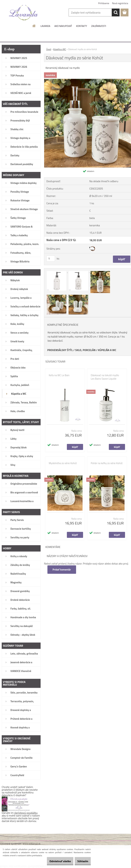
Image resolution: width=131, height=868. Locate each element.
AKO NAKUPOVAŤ (63, 26)
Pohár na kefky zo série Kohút (107, 463)
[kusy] (51, 259)
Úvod (49, 49)
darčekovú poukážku (26, 813)
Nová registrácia (120, 3)
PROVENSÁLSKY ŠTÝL (60, 350)
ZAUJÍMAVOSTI (99, 26)
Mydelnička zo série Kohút (63, 463)
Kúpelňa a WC (60, 49)
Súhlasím (81, 861)
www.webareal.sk (32, 844)
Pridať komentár (62, 570)
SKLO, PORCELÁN (85, 350)
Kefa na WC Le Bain (59, 375)
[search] (116, 12)
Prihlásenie (104, 3)
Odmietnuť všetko (55, 861)
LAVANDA (45, 26)
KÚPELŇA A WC (107, 350)
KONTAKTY (82, 26)
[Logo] (23, 13)
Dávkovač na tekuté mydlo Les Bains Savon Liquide (105, 377)
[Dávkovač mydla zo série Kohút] (57, 271)
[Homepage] (34, 26)
